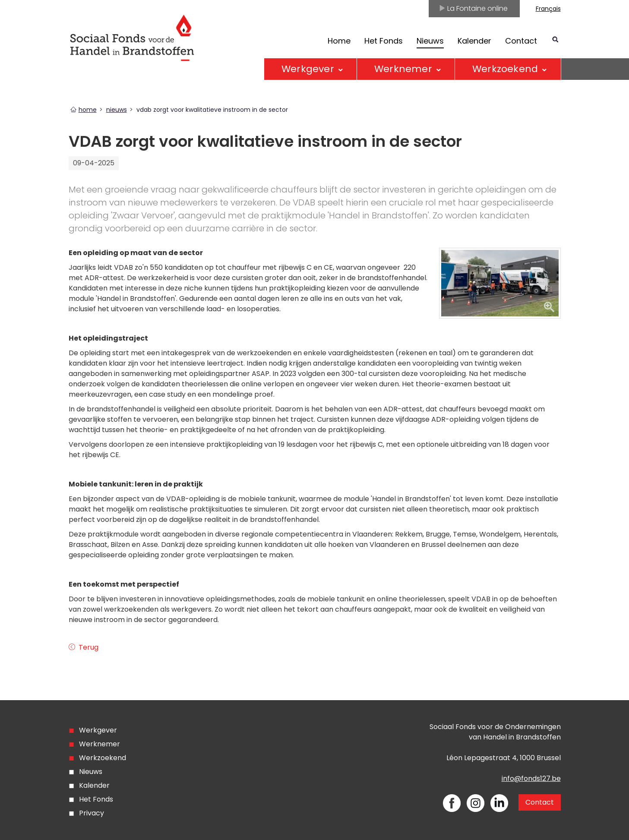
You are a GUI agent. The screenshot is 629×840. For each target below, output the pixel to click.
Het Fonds (384, 41)
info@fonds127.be (531, 778)
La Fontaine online (473, 8)
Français (548, 9)
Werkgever (308, 69)
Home (339, 41)
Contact (521, 41)
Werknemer (403, 69)
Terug (88, 647)
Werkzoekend (505, 69)
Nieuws (91, 772)
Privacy (92, 813)
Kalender (474, 41)
